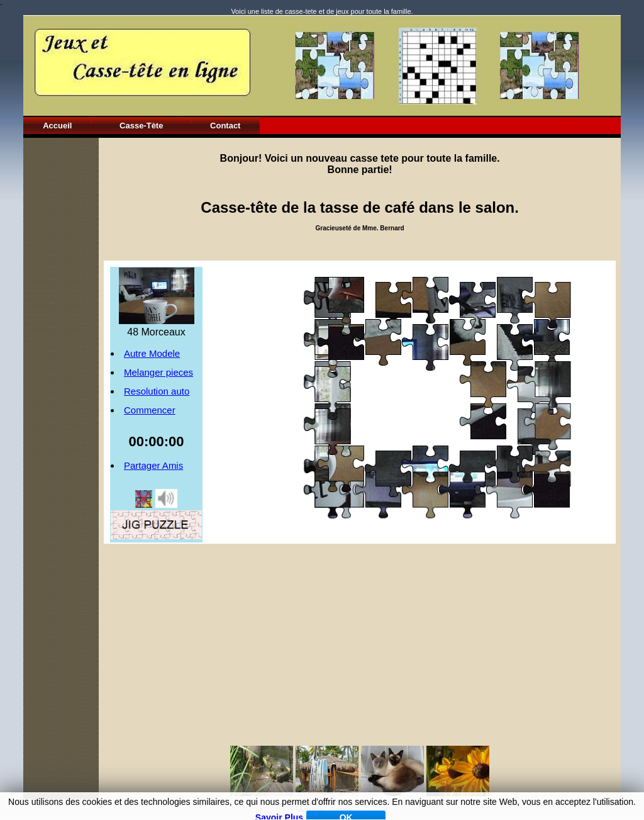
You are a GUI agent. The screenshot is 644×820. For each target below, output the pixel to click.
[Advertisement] (61, 327)
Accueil (57, 126)
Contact (225, 126)
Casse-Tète (141, 126)
